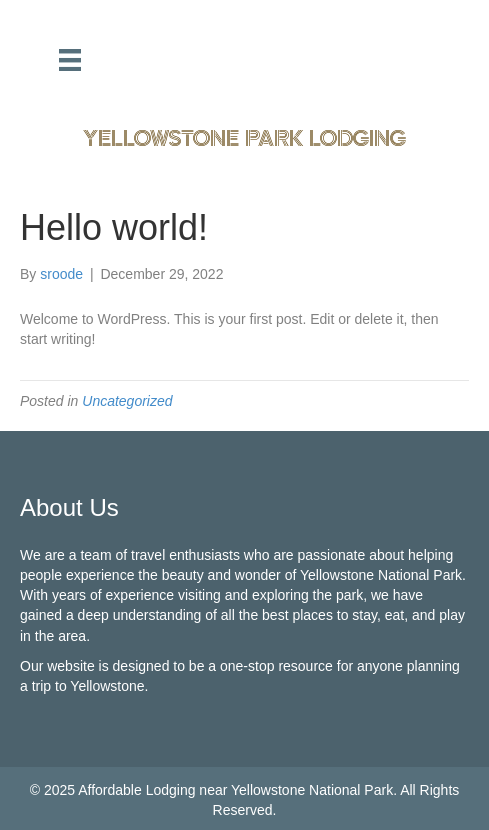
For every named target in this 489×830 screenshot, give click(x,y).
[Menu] (70, 60)
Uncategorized (127, 401)
